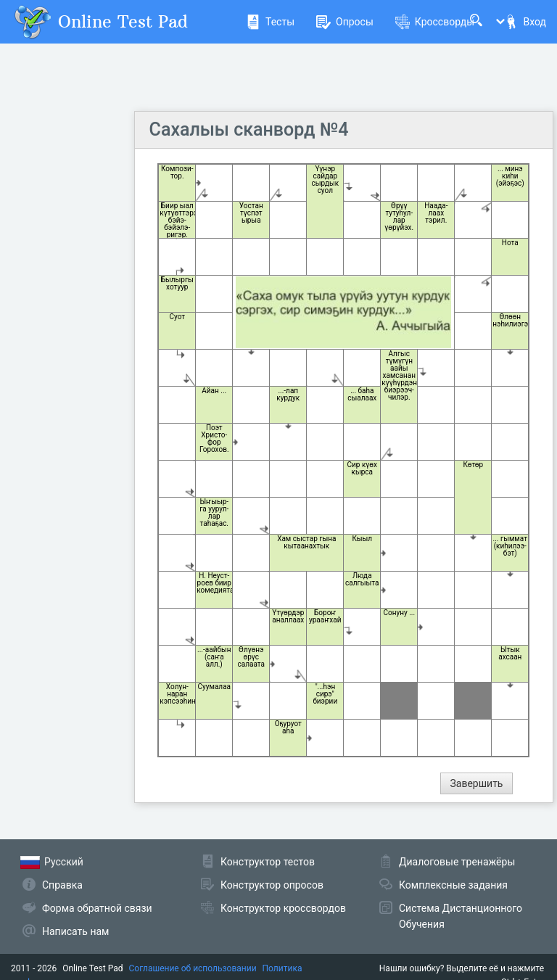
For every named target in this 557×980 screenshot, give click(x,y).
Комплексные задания (453, 885)
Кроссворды (435, 22)
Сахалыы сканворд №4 (249, 129)
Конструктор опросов (272, 885)
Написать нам (75, 931)
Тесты (270, 22)
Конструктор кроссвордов (283, 908)
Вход (525, 22)
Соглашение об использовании (193, 968)
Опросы (345, 22)
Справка (62, 885)
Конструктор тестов (268, 862)
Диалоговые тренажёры (457, 862)
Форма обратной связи (97, 908)
